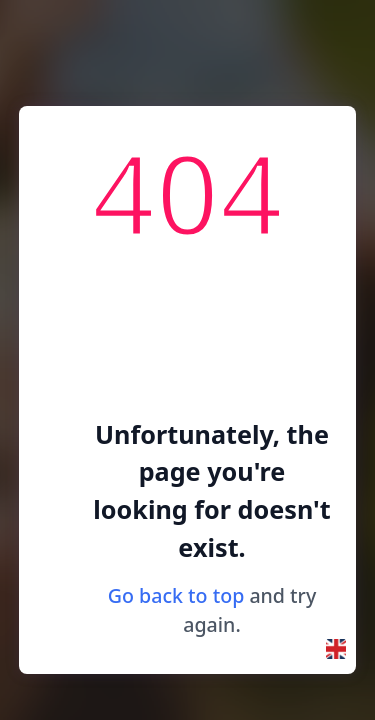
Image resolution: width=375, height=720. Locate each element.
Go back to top (176, 595)
